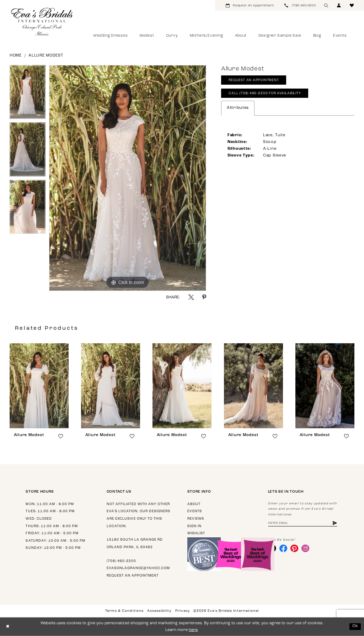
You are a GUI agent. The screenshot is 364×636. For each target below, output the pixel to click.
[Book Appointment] (250, 5)
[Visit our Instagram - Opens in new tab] (306, 548)
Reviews (196, 519)
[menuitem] (250, 5)
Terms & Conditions (124, 611)
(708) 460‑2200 (121, 561)
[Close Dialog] (8, 627)
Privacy (183, 611)
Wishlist (196, 533)
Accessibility (159, 611)
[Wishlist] (352, 5)
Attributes (238, 108)
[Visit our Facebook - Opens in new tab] (283, 548)
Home (16, 56)
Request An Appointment (254, 81)
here (193, 630)
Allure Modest (46, 56)
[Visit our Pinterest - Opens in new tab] (295, 548)
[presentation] (39, 386)
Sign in (194, 526)
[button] (339, 5)
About (194, 504)
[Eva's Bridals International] (42, 22)
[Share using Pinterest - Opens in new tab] (204, 297)
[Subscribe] (336, 523)
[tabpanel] (28, 94)
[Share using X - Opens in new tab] (191, 297)
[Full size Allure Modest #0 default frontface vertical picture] (128, 178)
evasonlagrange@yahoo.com (138, 568)
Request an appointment (133, 576)
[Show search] (326, 5)
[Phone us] (300, 5)
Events (195, 511)
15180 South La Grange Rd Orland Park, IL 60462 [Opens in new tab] (135, 544)
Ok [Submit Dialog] (355, 626)
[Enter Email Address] (303, 523)
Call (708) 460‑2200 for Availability (265, 94)
